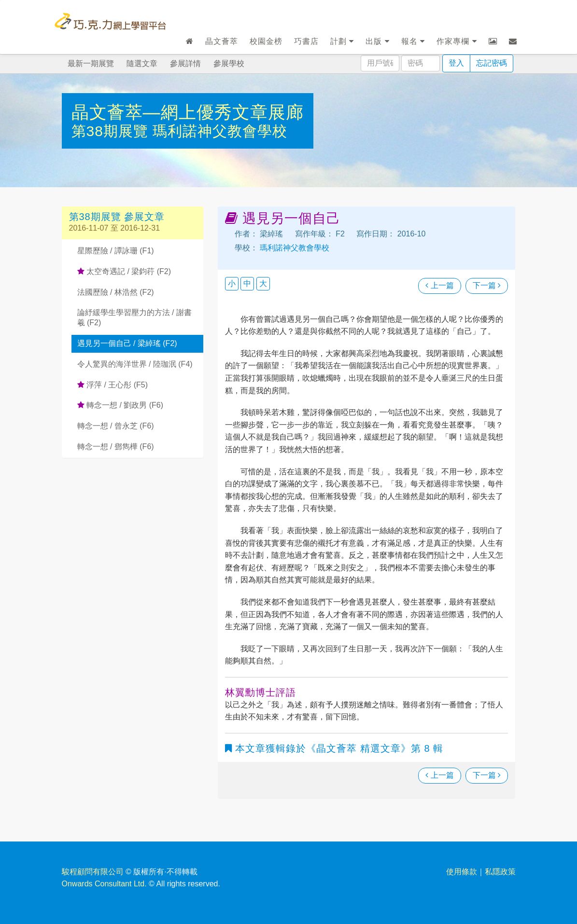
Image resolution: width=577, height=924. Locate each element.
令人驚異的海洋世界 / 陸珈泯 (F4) (135, 364)
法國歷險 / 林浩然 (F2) (116, 292)
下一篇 (487, 285)
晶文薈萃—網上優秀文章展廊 (188, 112)
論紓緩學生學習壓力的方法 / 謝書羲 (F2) (134, 317)
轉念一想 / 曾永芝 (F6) (116, 426)
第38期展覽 (112, 131)
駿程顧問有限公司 (93, 872)
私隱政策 (500, 872)
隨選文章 (142, 63)
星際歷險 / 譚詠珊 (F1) (116, 251)
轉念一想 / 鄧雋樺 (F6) (116, 447)
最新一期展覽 (91, 63)
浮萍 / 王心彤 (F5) (113, 385)
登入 (456, 63)
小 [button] (232, 283)
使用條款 (462, 872)
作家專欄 (457, 41)
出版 (377, 41)
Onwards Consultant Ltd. (104, 884)
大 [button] (263, 283)
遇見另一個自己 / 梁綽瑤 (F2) (127, 343)
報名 (413, 41)
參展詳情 (185, 63)
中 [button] (247, 283)
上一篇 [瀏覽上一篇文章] (439, 285)
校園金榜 (266, 41)
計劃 (342, 41)
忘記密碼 (492, 63)
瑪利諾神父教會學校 (220, 131)
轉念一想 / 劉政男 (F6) (120, 405)
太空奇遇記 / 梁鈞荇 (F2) (124, 271)
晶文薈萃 (222, 41)
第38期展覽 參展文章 (117, 217)
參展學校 (229, 63)
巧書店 (306, 41)
